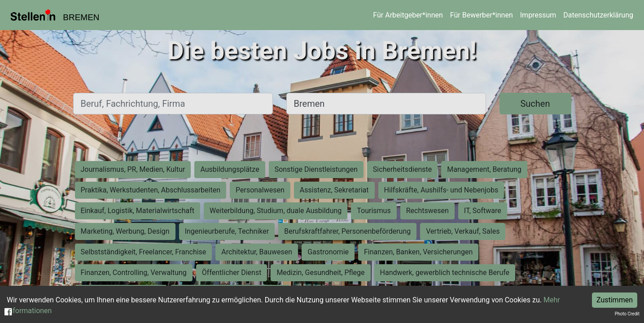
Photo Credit (627, 314)
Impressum (538, 15)
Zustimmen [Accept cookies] (615, 300)
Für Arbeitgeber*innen (408, 15)
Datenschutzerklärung (598, 15)
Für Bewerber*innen (482, 15)
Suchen (535, 104)
